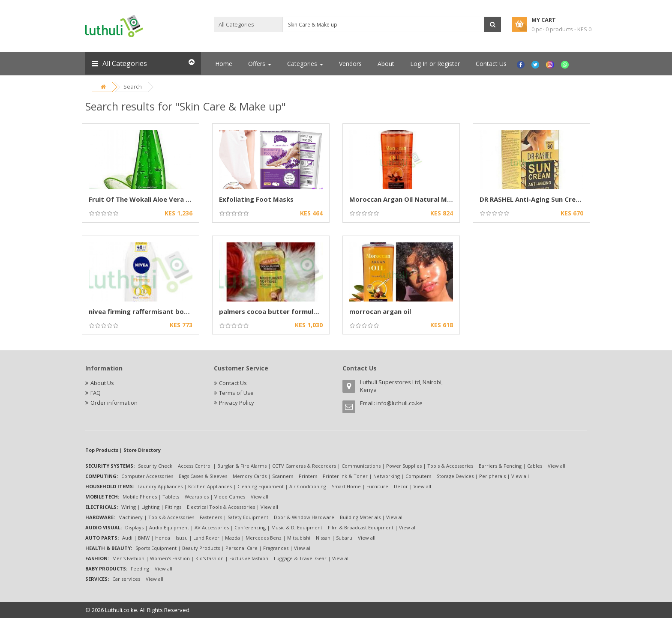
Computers (418, 476)
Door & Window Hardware (304, 517)
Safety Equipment (248, 517)
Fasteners (211, 517)
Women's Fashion (170, 558)
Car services (126, 579)
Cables (535, 466)
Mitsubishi (299, 538)
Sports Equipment (156, 548)
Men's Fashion (128, 558)
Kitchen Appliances (210, 486)
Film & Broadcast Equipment (361, 527)
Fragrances (276, 548)
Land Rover (206, 538)
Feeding (140, 569)
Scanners (283, 476)
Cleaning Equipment (261, 486)
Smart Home (346, 486)
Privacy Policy (237, 403)
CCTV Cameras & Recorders (304, 466)
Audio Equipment (169, 527)
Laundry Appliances (160, 486)
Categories (305, 64)
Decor (401, 486)
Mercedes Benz (264, 538)
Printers (308, 476)
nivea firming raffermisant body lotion (151, 311)
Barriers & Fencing (500, 466)
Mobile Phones (140, 497)
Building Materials (360, 517)
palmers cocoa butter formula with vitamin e (292, 311)
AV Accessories (212, 527)
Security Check (155, 466)
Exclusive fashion (249, 558)
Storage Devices (455, 476)
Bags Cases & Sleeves (203, 476)
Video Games (230, 497)
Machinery (130, 517)
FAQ (96, 393)
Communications (361, 466)
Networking (387, 476)
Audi (127, 538)
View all (556, 466)
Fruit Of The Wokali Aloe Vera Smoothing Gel (161, 199)
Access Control (195, 466)
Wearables (197, 497)
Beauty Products (201, 548)
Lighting (150, 507)
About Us (102, 383)
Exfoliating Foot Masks (256, 199)
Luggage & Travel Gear (300, 558)
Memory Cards (250, 476)
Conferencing (250, 527)
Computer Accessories (147, 476)
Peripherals (492, 476)
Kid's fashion (210, 558)
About (386, 64)
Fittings (173, 507)
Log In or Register (435, 64)
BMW (144, 538)
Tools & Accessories (450, 466)
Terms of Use (236, 393)
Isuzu (182, 538)
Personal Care (241, 548)
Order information (114, 403)
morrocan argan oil (380, 311)
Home (224, 64)
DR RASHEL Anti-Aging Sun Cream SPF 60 (544, 199)
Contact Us (491, 64)
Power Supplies (404, 466)
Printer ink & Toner (345, 476)
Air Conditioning (308, 486)
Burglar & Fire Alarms (242, 466)
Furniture (377, 486)
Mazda (232, 538)
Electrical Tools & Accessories (221, 507)
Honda (163, 538)
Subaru (344, 538)
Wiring (129, 507)
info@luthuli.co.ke (399, 403)
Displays (134, 527)
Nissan (323, 538)
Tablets (171, 497)
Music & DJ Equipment (297, 527)
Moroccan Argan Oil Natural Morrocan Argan (421, 199)
